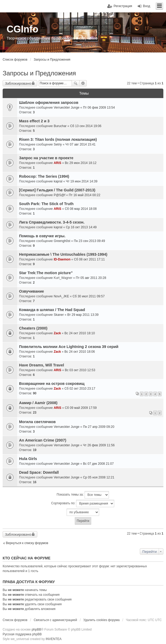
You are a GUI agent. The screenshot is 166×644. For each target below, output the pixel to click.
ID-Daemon (62, 259)
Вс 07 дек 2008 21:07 (98, 464)
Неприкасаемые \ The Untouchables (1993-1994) (63, 254)
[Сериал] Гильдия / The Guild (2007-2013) (57, 190)
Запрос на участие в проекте (46, 158)
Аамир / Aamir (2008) (38, 403)
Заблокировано (18, 83)
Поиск (76, 83)
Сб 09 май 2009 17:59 (81, 408)
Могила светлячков (37, 422)
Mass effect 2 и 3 (34, 121)
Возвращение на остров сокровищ (52, 384)
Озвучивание (31, 291)
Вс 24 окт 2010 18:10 (80, 333)
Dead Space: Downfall (39, 472)
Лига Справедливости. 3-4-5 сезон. (52, 222)
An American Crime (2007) (43, 440)
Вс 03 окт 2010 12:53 (80, 370)
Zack (57, 333)
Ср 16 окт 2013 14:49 (81, 227)
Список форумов (15, 60)
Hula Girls (28, 459)
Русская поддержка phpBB (22, 634)
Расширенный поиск (83, 83)
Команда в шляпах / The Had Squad (52, 310)
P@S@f (59, 195)
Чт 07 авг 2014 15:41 (80, 144)
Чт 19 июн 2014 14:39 (82, 181)
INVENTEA (54, 639)
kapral (58, 181)
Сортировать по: (83, 503)
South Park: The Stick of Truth (46, 204)
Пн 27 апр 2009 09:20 (99, 427)
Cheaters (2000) (33, 328)
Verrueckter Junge (66, 108)
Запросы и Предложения (52, 60)
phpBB (36, 630)
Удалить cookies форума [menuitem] (101, 620)
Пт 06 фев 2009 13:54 (99, 108)
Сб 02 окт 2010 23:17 (80, 389)
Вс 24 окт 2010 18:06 (80, 352)
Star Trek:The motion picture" (46, 273)
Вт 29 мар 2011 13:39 (83, 315)
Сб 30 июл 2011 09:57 (89, 296)
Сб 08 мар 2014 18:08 (81, 209)
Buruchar (60, 126)
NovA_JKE (61, 296)
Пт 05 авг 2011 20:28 (91, 278)
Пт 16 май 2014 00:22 (84, 195)
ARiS (57, 163)
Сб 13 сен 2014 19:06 (86, 126)
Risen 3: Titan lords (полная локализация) (58, 139)
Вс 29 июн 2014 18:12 (81, 163)
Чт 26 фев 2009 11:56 (99, 445)
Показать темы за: (83, 495)
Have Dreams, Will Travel (41, 365)
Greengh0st (62, 241)
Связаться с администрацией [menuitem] (55, 620)
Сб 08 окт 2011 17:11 (89, 259)
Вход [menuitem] (147, 6)
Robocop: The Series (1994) (44, 176)
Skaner (59, 315)
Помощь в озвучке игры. (42, 236)
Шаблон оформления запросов (49, 103)
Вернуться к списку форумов (27, 543)
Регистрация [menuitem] (123, 6)
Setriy (58, 144)
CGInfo (22, 29)
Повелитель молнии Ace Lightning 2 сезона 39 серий (69, 347)
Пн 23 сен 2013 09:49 (89, 241)
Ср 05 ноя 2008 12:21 (99, 477)
